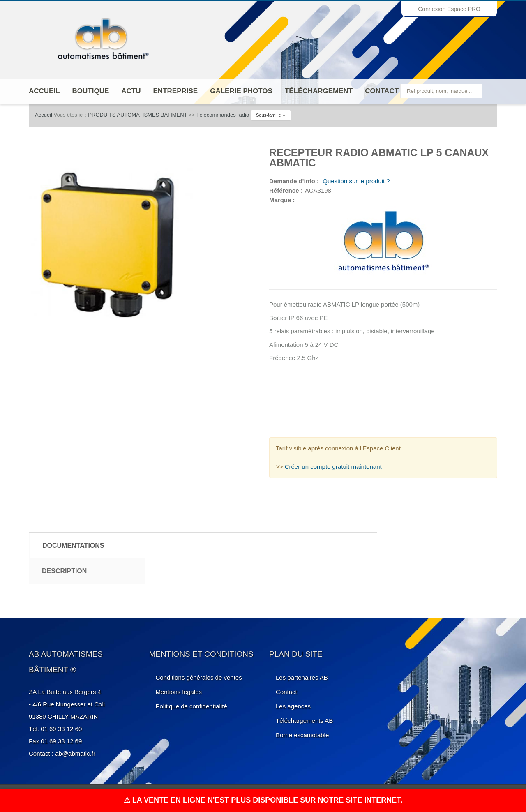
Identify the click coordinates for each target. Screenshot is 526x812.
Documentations (73, 546)
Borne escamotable (302, 735)
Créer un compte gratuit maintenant (333, 467)
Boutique (91, 91)
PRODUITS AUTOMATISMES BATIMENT (137, 115)
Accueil (44, 91)
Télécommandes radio (223, 115)
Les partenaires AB (302, 677)
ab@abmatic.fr (75, 753)
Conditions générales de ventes (199, 677)
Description (64, 571)
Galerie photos (241, 91)
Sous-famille (271, 115)
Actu (131, 91)
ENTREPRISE (176, 91)
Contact (382, 91)
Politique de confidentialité (191, 706)
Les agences (293, 706)
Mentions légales (179, 692)
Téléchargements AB (304, 721)
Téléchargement (319, 91)
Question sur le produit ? (355, 181)
